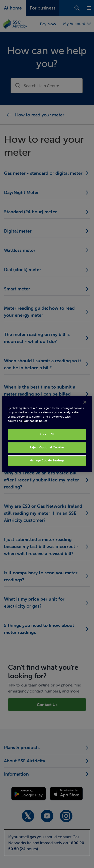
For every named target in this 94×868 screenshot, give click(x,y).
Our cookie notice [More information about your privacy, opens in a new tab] (36, 421)
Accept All (47, 434)
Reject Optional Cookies (47, 447)
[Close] (85, 402)
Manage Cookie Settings (47, 460)
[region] (47, 434)
